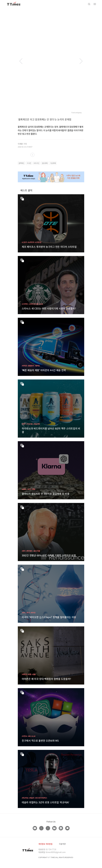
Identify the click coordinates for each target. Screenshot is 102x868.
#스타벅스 (25, 304)
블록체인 (21, 163)
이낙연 (29, 163)
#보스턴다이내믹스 (41, 798)
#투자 (24, 551)
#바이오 (33, 613)
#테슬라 (32, 798)
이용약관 (62, 844)
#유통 (29, 674)
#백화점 (24, 674)
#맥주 (24, 424)
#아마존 (24, 366)
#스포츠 (24, 242)
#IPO (29, 489)
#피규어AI (25, 798)
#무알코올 (29, 424)
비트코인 (36, 163)
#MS (29, 736)
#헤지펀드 (29, 551)
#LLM (33, 736)
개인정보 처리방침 (45, 844)
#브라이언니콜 (34, 304)
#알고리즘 (37, 551)
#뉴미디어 (31, 242)
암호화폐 (45, 163)
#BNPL (24, 489)
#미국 (24, 613)
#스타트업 (38, 242)
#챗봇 (33, 489)
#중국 (28, 613)
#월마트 (37, 366)
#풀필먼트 (31, 366)
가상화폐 (53, 163)
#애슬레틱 (37, 424)
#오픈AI (24, 736)
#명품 (34, 674)
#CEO (41, 304)
